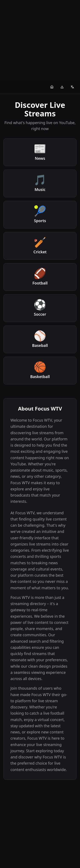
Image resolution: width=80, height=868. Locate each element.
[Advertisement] (40, 40)
